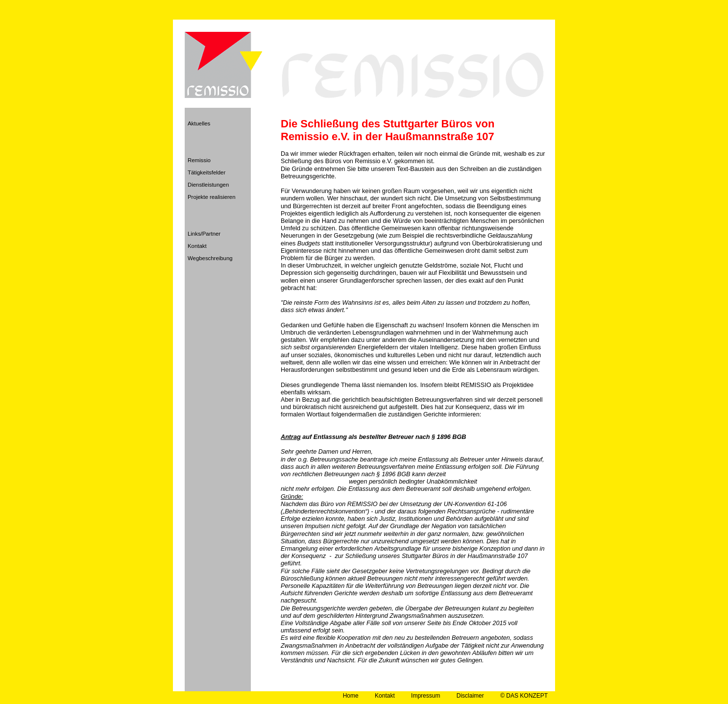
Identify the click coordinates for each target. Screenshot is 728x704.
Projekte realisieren (212, 197)
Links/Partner (204, 234)
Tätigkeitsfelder (206, 172)
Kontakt (197, 246)
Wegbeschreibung (210, 258)
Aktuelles (199, 123)
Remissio (199, 160)
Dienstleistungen (208, 185)
